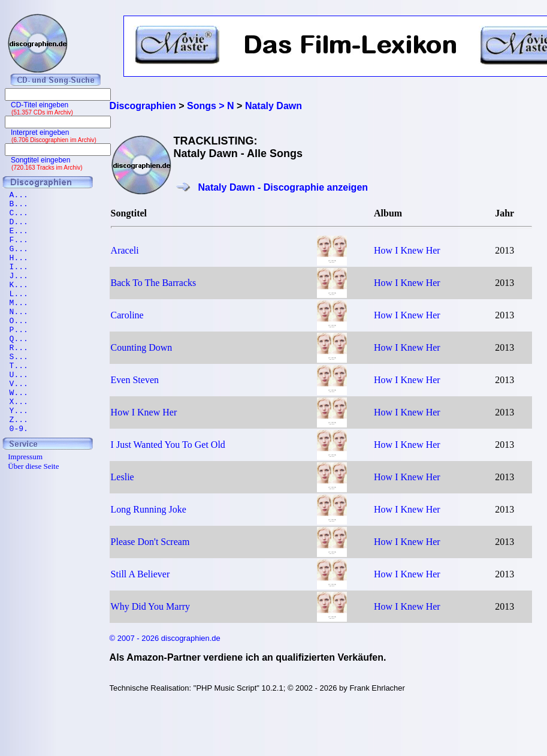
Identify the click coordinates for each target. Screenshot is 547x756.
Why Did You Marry (150, 606)
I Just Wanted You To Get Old (168, 445)
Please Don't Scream (150, 542)
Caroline (127, 315)
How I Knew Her (407, 250)
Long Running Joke (149, 509)
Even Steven (135, 380)
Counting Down (142, 347)
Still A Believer (140, 574)
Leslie (123, 477)
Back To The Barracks (154, 283)
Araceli (125, 250)
